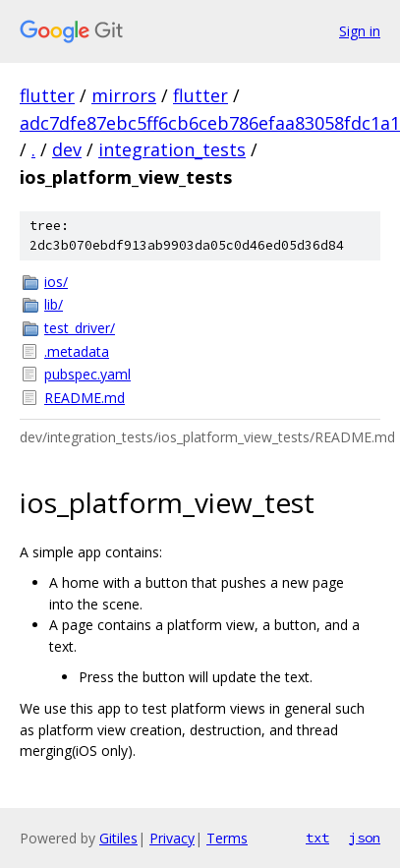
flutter (47, 95)
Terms (227, 838)
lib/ (54, 304)
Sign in (360, 31)
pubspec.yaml (87, 374)
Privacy (172, 838)
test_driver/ (80, 328)
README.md (85, 398)
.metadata (77, 351)
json (365, 838)
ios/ (56, 282)
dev (67, 149)
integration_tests (172, 149)
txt (317, 838)
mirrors (124, 95)
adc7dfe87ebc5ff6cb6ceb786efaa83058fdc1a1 (210, 123)
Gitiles (118, 838)
